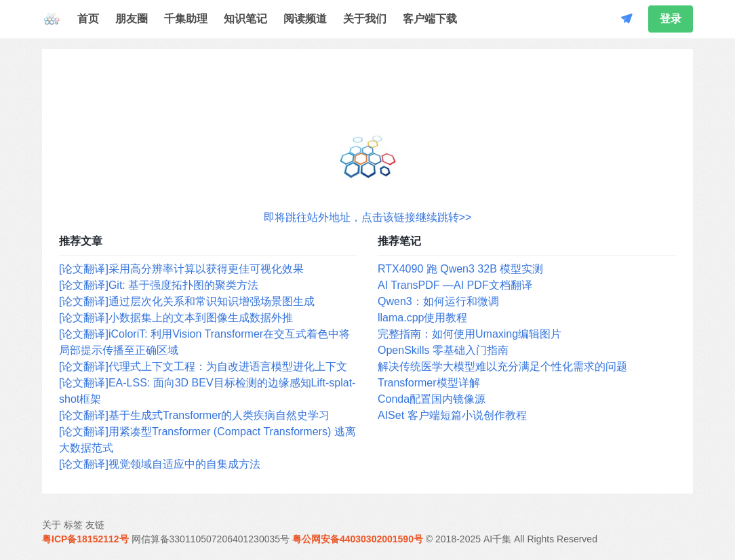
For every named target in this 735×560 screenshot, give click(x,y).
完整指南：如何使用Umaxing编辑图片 (470, 334)
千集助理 (186, 19)
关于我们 (365, 19)
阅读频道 (305, 19)
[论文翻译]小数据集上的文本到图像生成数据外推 (176, 318)
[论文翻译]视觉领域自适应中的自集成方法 (160, 464)
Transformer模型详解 (429, 383)
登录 (671, 19)
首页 (88, 19)
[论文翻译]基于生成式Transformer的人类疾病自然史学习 (194, 415)
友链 (95, 525)
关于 (52, 525)
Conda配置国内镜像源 (432, 399)
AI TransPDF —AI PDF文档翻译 (455, 285)
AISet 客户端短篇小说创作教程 (452, 415)
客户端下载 (430, 19)
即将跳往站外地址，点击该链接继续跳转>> (368, 217)
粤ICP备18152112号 (85, 539)
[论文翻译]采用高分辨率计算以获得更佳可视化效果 (181, 269)
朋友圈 (132, 19)
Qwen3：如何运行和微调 (438, 301)
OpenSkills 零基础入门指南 (443, 350)
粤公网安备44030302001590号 (358, 539)
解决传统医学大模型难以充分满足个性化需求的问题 (502, 366)
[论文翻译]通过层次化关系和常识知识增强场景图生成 (187, 301)
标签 (73, 525)
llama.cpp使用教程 (422, 318)
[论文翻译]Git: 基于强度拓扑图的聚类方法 (159, 285)
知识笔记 (245, 19)
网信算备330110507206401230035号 (211, 539)
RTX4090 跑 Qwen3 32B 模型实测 (460, 269)
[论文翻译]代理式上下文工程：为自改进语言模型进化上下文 (203, 366)
